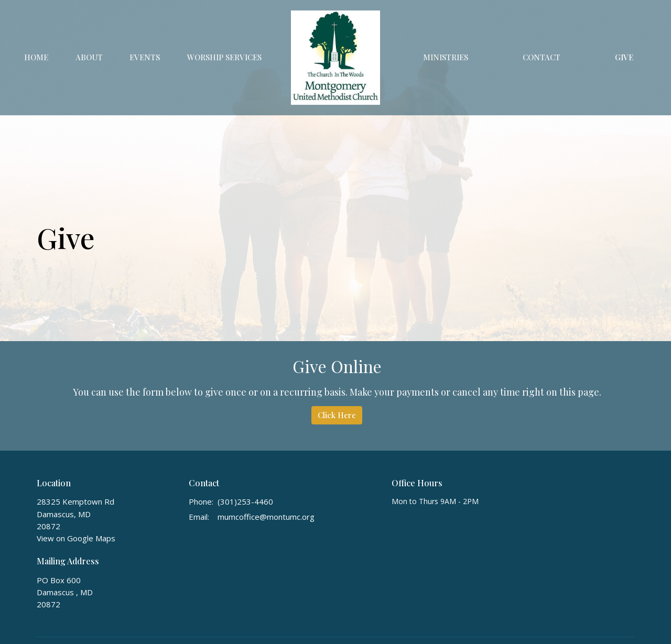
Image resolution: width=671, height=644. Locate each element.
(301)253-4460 (245, 501)
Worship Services (224, 57)
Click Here (337, 415)
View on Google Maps (76, 538)
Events (145, 57)
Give (624, 57)
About (89, 57)
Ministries (446, 57)
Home (36, 57)
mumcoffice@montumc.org (266, 517)
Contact (542, 57)
